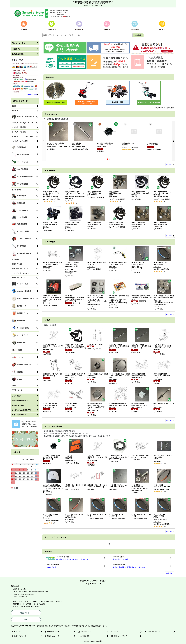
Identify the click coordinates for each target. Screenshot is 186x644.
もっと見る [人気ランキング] (170, 165)
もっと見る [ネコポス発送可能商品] (170, 531)
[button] (44, 141)
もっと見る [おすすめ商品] (170, 314)
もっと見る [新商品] (170, 420)
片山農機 (99, 641)
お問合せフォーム (26, 613)
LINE (26, 620)
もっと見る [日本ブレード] (170, 236)
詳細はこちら (33, 94)
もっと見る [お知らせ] (170, 573)
